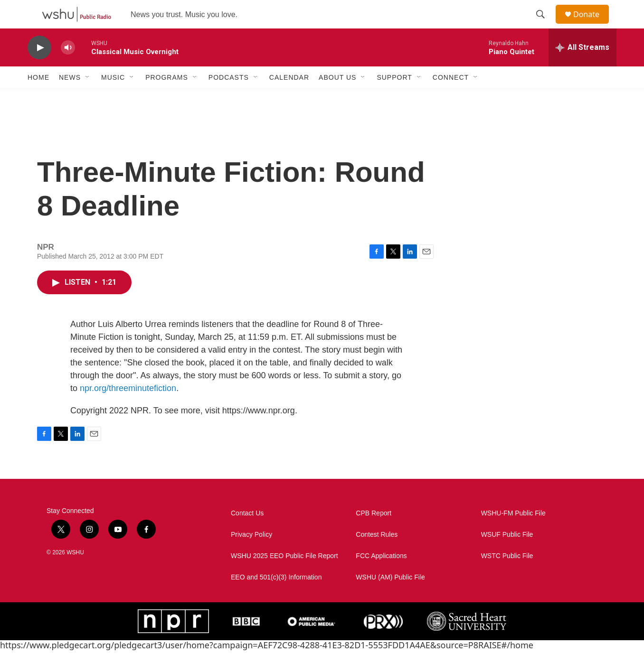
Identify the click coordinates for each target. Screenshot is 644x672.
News (70, 99)
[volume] (68, 69)
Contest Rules (377, 556)
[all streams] (582, 69)
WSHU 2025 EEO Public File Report (284, 577)
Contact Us (247, 535)
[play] (39, 69)
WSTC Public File (507, 577)
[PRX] (383, 643)
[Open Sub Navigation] (88, 99)
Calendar (289, 99)
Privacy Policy (251, 556)
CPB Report (374, 535)
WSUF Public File (507, 556)
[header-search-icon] (545, 25)
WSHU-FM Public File (513, 535)
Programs (167, 99)
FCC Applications (381, 577)
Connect (451, 99)
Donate (592, 25)
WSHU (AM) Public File (390, 599)
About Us (337, 99)
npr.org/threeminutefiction (128, 410)
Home (38, 99)
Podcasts (229, 99)
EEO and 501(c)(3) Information (276, 599)
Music (113, 99)
